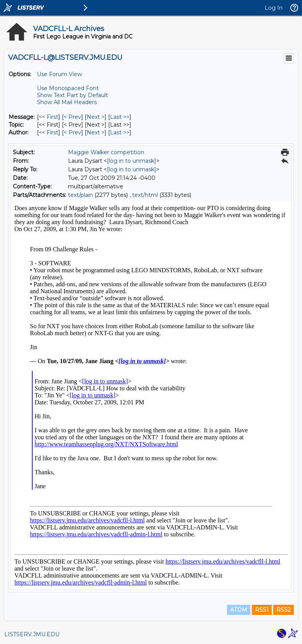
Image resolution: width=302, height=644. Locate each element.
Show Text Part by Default (72, 95)
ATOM (239, 610)
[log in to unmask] (132, 161)
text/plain (80, 195)
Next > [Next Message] (96, 117)
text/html (145, 195)
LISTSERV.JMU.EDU (32, 634)
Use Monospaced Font (68, 88)
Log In (274, 8)
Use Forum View (59, 74)
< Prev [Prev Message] (72, 117)
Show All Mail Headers (67, 102)
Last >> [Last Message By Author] (120, 132)
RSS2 (284, 610)
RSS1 (262, 610)
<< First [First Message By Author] (49, 132)
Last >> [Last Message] (120, 117)
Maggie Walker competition (106, 152)
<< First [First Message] (49, 117)
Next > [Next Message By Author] (96, 132)
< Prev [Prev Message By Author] (72, 132)
